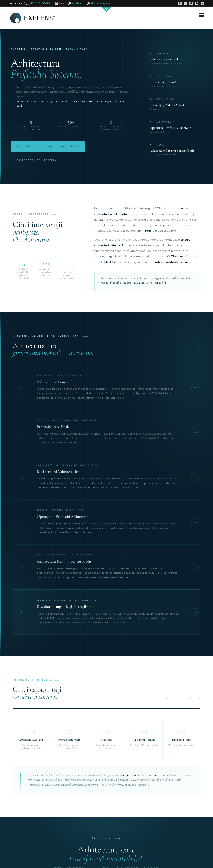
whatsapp (78, 3)
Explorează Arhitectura (37, 160)
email (62, 3)
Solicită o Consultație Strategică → (48, 146)
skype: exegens (101, 3)
